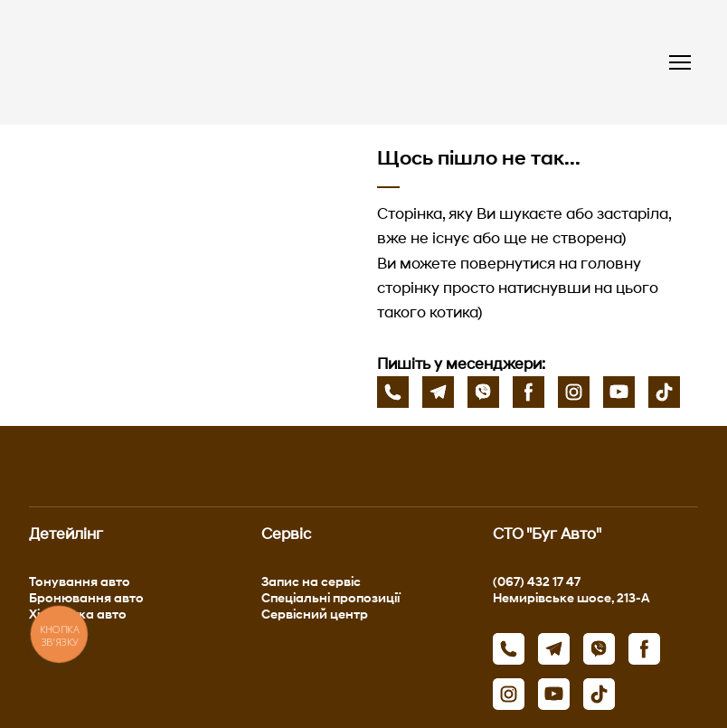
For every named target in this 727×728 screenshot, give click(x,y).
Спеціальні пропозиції (330, 597)
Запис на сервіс (311, 581)
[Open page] (189, 236)
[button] (393, 392)
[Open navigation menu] (680, 62)
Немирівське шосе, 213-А (571, 597)
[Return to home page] (196, 62)
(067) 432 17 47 (537, 581)
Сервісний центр (315, 614)
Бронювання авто (86, 597)
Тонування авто (80, 581)
